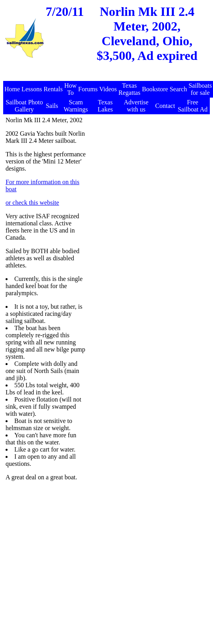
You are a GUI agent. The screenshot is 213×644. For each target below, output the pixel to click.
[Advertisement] (148, 166)
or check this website (32, 203)
